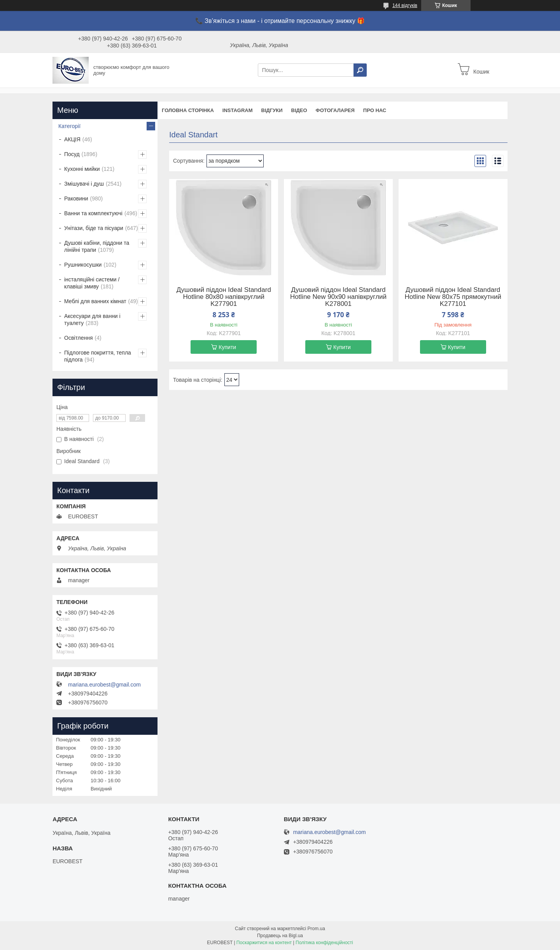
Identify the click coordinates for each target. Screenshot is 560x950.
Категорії (69, 126)
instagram (238, 110)
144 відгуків (405, 5)
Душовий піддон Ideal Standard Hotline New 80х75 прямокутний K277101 (453, 297)
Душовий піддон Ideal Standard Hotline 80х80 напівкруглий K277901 (224, 297)
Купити (227, 347)
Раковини (76, 198)
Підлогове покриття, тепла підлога (98, 356)
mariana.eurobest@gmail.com (104, 685)
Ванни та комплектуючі (93, 213)
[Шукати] (360, 70)
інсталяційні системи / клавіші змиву (92, 283)
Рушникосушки (83, 265)
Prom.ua (316, 929)
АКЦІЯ (72, 139)
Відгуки (272, 110)
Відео (299, 110)
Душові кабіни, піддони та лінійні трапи (97, 246)
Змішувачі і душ (84, 184)
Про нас (375, 110)
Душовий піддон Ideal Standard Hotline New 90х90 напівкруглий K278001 (338, 297)
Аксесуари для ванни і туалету (92, 320)
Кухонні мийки (82, 169)
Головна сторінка (188, 110)
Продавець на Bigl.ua (280, 936)
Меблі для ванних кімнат (95, 301)
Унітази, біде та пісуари (94, 228)
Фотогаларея (335, 110)
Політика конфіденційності (324, 943)
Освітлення (79, 338)
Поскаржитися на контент (264, 943)
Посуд (72, 154)
